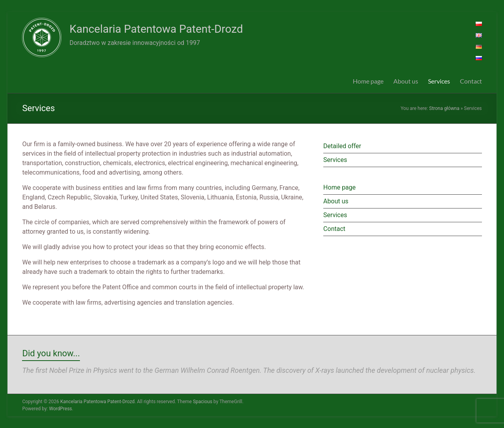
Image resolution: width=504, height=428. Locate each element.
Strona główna (444, 108)
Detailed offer (342, 146)
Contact (471, 81)
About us (406, 81)
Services (439, 81)
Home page (368, 81)
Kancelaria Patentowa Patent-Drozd (156, 29)
